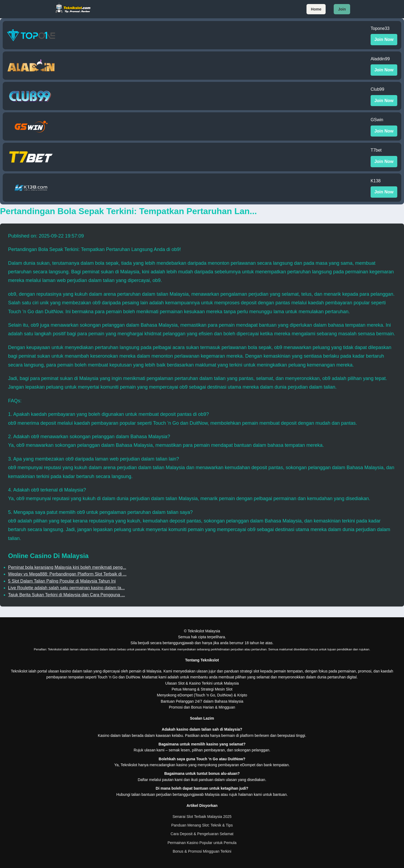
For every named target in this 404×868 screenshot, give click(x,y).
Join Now (384, 39)
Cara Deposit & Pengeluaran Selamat (202, 834)
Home (316, 9)
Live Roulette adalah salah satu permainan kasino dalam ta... (66, 588)
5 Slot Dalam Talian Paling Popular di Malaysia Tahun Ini (62, 581)
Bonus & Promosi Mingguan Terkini (202, 851)
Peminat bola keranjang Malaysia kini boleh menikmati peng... (67, 567)
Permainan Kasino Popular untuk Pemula (202, 843)
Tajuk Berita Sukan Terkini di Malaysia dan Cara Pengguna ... (67, 595)
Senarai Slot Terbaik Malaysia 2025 (202, 817)
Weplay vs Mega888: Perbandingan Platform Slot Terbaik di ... (67, 574)
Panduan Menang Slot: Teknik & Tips (202, 825)
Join (342, 9)
